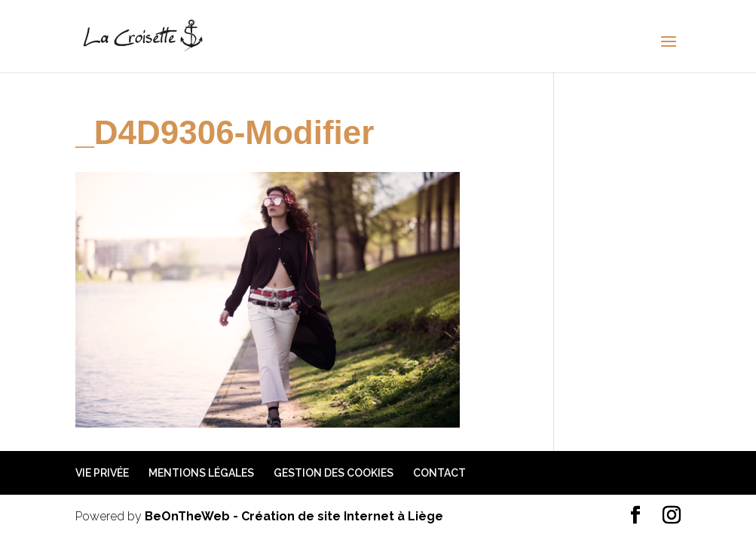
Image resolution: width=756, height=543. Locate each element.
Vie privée (102, 473)
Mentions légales (201, 473)
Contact (439, 473)
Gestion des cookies (334, 473)
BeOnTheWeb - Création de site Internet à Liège (294, 516)
